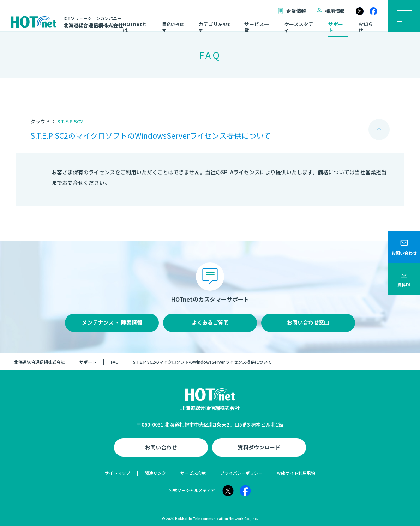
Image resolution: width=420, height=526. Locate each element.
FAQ (115, 362)
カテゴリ (214, 27)
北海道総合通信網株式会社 (40, 362)
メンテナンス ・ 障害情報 (112, 322)
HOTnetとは (135, 27)
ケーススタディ (299, 27)
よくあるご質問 (210, 322)
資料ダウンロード (259, 447)
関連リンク (155, 473)
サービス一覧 (257, 27)
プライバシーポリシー (241, 473)
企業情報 (292, 11)
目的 (173, 27)
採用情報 (331, 11)
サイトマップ (118, 473)
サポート (336, 27)
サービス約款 (193, 473)
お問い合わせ (161, 447)
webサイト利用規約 (296, 473)
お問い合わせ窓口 (308, 322)
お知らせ (366, 27)
